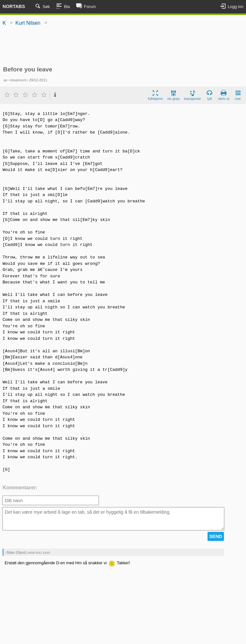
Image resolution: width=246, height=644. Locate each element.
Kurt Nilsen (28, 23)
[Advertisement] (123, 46)
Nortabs (14, 6)
